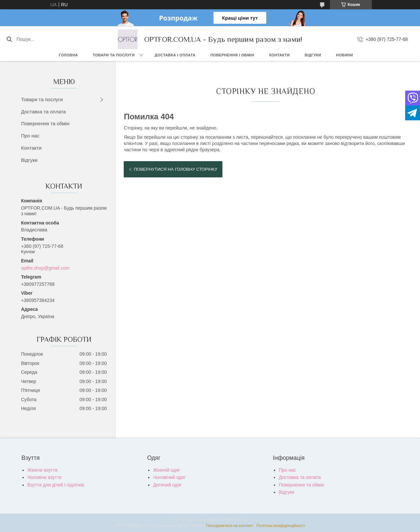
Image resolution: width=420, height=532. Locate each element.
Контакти (280, 55)
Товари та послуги (114, 55)
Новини (344, 55)
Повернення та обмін (45, 123)
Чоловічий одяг (169, 477)
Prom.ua (241, 520)
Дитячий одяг (167, 485)
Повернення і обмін (232, 55)
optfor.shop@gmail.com (45, 268)
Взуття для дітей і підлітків (56, 485)
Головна (68, 55)
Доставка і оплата (175, 55)
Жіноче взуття (42, 470)
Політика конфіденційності (281, 526)
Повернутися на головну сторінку (175, 169)
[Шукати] (9, 39)
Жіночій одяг (167, 470)
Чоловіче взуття (44, 477)
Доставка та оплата (44, 112)
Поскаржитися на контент (230, 526)
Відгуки (313, 55)
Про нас (30, 136)
